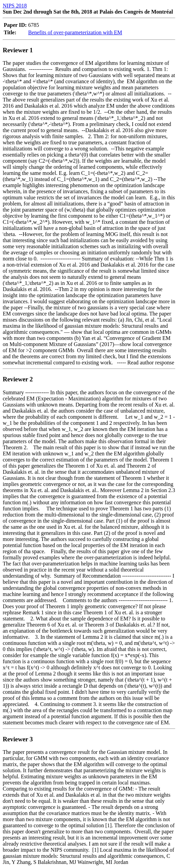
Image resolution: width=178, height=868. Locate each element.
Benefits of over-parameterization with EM (75, 32)
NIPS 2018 (15, 6)
